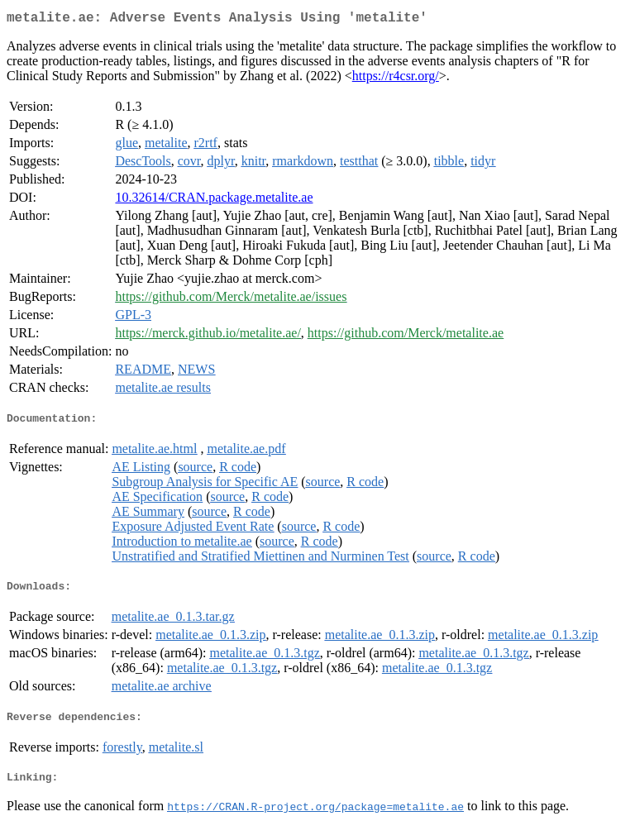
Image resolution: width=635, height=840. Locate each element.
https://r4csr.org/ (396, 79)
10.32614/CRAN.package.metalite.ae (214, 200)
